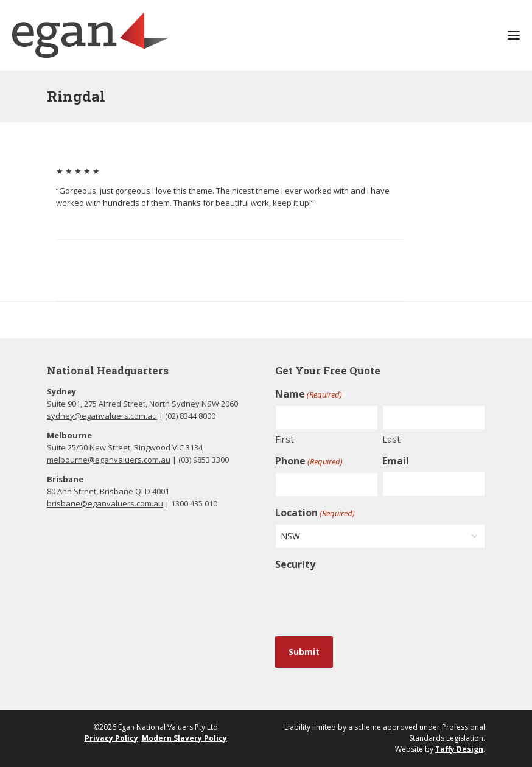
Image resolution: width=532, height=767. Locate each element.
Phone (309, 461)
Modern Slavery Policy (184, 738)
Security (295, 564)
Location (315, 513)
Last (391, 439)
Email (396, 461)
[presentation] (368, 599)
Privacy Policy (111, 738)
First (285, 439)
